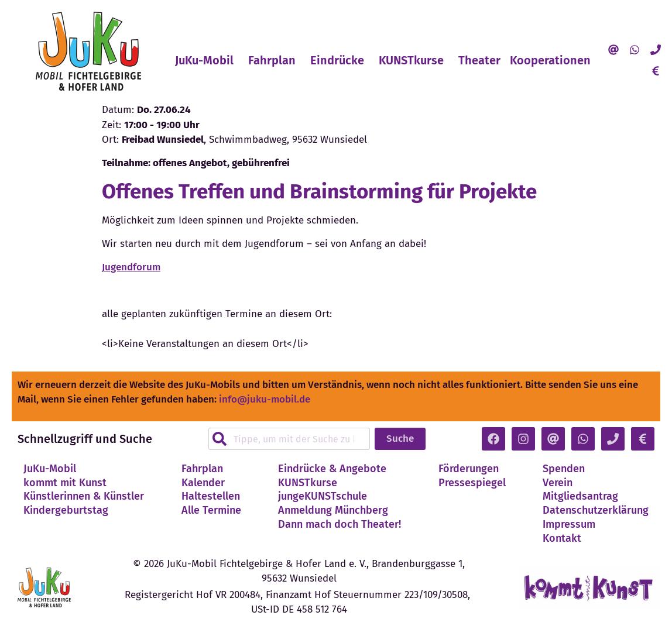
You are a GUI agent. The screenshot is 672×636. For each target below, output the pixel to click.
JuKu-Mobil (207, 60)
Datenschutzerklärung (596, 510)
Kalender (203, 483)
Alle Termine (211, 510)
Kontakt (562, 538)
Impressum (569, 524)
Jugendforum (131, 267)
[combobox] (289, 439)
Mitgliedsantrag (580, 496)
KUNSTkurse (414, 60)
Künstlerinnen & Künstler (84, 496)
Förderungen (469, 469)
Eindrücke (340, 60)
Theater (479, 60)
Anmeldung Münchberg (333, 510)
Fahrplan (275, 60)
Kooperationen (553, 60)
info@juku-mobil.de (265, 399)
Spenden (564, 469)
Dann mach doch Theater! (340, 524)
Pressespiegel (472, 483)
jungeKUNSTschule (323, 496)
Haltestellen (211, 496)
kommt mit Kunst (65, 483)
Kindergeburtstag (66, 510)
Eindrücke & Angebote (332, 469)
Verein (558, 483)
